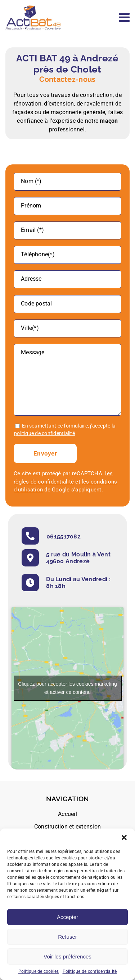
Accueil (67, 814)
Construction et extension (67, 826)
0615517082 (64, 536)
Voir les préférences (67, 956)
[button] (124, 837)
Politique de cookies (39, 971)
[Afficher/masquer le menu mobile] (125, 17)
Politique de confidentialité (90, 971)
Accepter (67, 917)
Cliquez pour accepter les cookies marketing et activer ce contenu (67, 688)
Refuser (67, 937)
